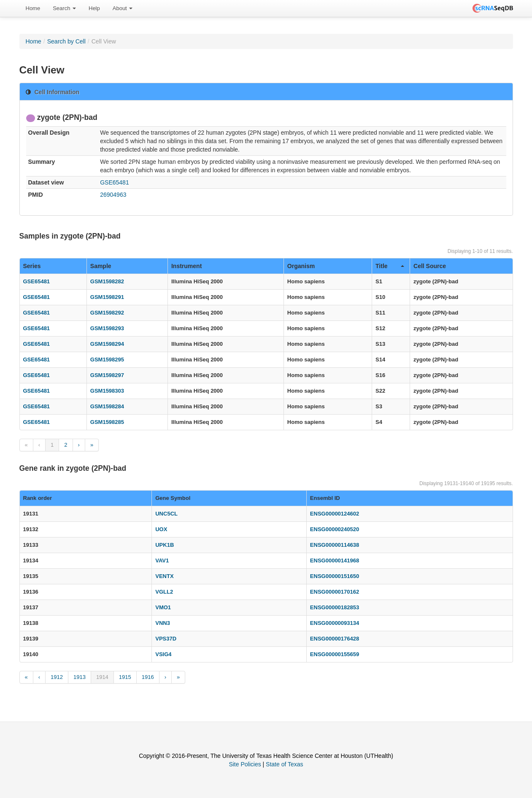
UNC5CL (166, 514)
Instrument (186, 266)
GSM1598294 (107, 344)
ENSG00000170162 (335, 592)
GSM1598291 (107, 297)
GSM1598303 (107, 391)
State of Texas (284, 764)
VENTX (164, 576)
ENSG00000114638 (335, 545)
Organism (301, 266)
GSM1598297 (107, 375)
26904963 (113, 195)
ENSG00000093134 (335, 623)
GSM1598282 (107, 281)
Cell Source (430, 266)
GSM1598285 (107, 422)
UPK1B (165, 545)
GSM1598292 (107, 313)
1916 (148, 677)
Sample (101, 266)
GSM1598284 (107, 406)
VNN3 (163, 623)
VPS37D (166, 639)
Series (32, 266)
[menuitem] (33, 8)
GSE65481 (115, 182)
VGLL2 (164, 592)
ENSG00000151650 (335, 576)
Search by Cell (66, 41)
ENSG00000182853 (335, 607)
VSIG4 (163, 654)
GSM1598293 (107, 328)
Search (64, 8)
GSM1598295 (107, 360)
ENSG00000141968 (335, 560)
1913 (80, 677)
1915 (125, 677)
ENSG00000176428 (335, 639)
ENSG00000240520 (335, 529)
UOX (161, 529)
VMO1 (163, 607)
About (123, 8)
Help (94, 8)
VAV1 (162, 560)
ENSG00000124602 (335, 514)
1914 (102, 677)
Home (33, 8)
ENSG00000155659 (335, 654)
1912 (57, 677)
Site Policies (245, 764)
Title (390, 266)
